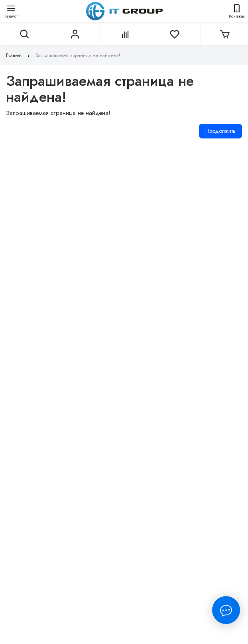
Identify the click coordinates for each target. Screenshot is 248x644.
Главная (19, 55)
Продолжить (220, 131)
